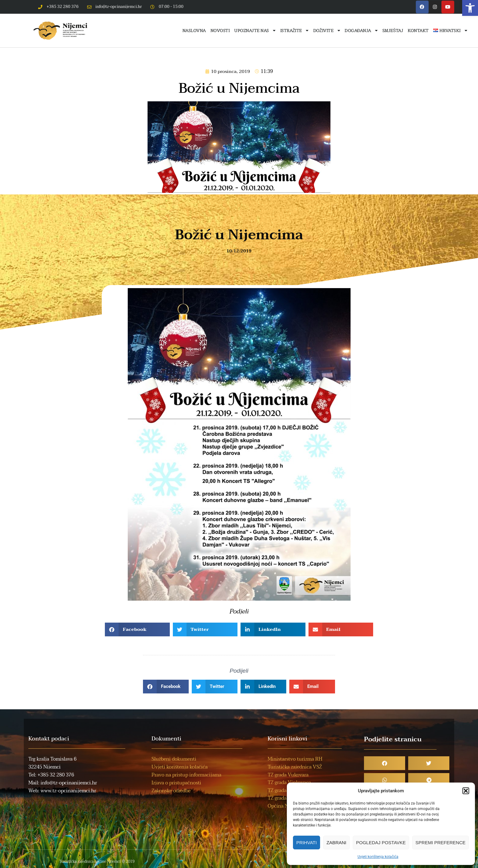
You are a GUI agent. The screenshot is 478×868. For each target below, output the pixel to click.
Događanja (361, 31)
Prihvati (307, 843)
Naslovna (194, 31)
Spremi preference (441, 843)
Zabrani (336, 843)
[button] (470, 8)
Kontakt (418, 31)
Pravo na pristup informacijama (186, 775)
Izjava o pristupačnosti (176, 783)
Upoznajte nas (255, 31)
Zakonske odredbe (171, 791)
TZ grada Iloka (283, 798)
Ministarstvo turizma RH (295, 759)
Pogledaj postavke (381, 843)
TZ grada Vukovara (288, 775)
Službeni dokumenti (174, 759)
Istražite (294, 31)
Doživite (327, 31)
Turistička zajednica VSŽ (295, 767)
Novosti (220, 31)
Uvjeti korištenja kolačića (378, 857)
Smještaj (393, 31)
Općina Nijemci (285, 806)
